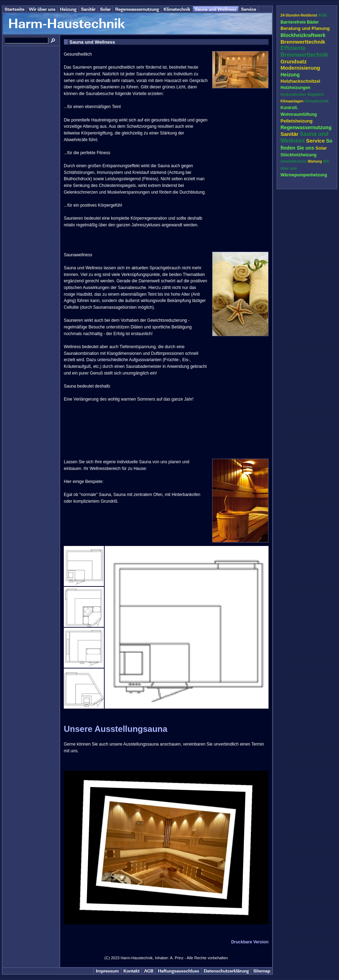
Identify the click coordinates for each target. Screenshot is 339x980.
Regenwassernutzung (306, 127)
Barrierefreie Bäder (300, 22)
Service (315, 141)
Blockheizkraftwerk (303, 35)
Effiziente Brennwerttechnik (304, 51)
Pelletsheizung (297, 121)
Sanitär (289, 134)
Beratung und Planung (305, 28)
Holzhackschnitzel (300, 81)
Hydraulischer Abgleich (302, 94)
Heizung (290, 75)
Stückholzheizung (298, 155)
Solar (321, 148)
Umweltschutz (294, 161)
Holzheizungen (295, 88)
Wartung (315, 161)
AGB (322, 15)
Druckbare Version (250, 942)
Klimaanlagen (292, 101)
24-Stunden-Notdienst (299, 15)
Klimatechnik (316, 101)
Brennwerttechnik (303, 42)
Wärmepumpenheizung (304, 175)
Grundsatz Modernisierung (300, 65)
